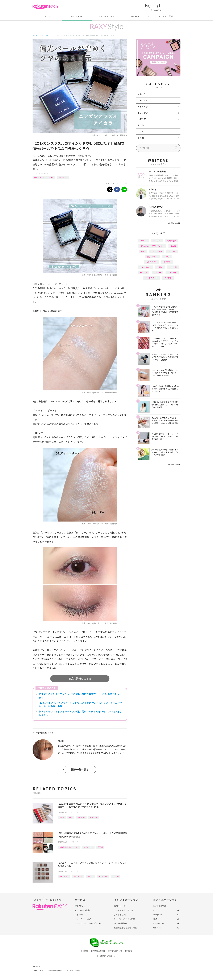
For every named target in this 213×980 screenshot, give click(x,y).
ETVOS (100, 847)
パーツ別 (173, 267)
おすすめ (157, 241)
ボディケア (143, 113)
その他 (141, 138)
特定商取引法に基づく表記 (125, 928)
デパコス (91, 877)
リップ (167, 257)
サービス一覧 (38, 971)
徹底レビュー (64, 877)
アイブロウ (81, 818)
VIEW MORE (174, 223)
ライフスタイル (151, 278)
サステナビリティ (73, 971)
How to (62, 818)
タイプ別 (116, 877)
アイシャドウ (63, 177)
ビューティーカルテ (83, 919)
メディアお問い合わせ (124, 910)
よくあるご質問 (166, 16)
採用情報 (129, 951)
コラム (141, 131)
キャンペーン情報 (106, 16)
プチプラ (167, 262)
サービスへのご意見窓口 (124, 919)
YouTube (157, 928)
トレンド (172, 251)
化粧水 (160, 267)
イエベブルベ (103, 877)
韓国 (71, 818)
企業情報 (84, 951)
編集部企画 (172, 241)
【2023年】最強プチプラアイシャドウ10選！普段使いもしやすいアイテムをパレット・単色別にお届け (80, 704)
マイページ (79, 915)
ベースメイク (144, 100)
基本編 (173, 246)
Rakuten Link (159, 923)
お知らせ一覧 (120, 906)
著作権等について (115, 951)
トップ (47, 16)
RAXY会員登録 (160, 906)
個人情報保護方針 (98, 951)
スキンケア (143, 94)
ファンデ (157, 273)
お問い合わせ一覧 (55, 971)
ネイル (141, 125)
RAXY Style (77, 16)
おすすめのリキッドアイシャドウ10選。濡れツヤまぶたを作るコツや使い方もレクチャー (80, 713)
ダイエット (172, 273)
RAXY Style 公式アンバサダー (44, 177)
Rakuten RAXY (46, 7)
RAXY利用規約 (120, 923)
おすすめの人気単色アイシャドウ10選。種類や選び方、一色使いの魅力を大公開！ (80, 696)
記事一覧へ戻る (80, 769)
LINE (155, 919)
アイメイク (44, 173)
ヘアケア (142, 119)
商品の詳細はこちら (80, 678)
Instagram (157, 915)
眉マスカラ (94, 818)
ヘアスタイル (151, 262)
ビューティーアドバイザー (86, 923)
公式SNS (135, 16)
